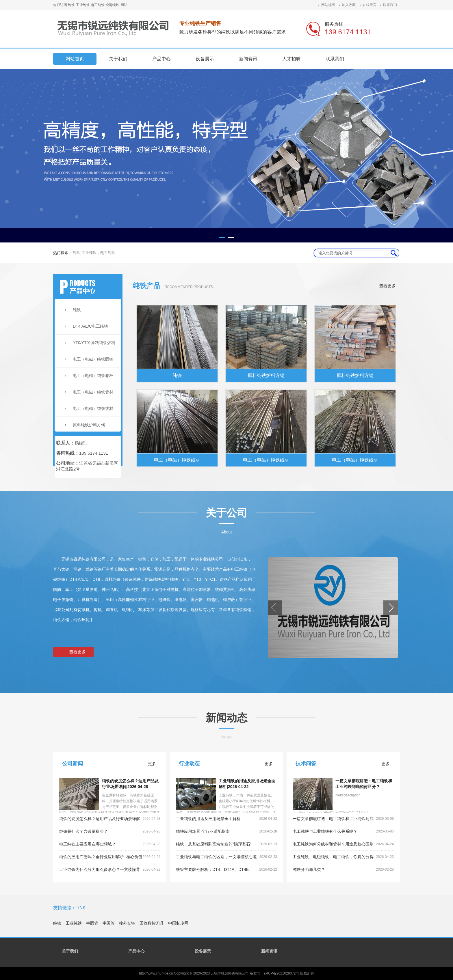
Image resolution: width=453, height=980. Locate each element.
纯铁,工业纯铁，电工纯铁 (94, 253)
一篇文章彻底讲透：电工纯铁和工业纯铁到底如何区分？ (343, 819)
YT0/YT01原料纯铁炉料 (94, 343)
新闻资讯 (269, 951)
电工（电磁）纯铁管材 (93, 392)
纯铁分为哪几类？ (343, 870)
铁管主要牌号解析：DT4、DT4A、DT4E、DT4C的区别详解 (226, 870)
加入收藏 (349, 5)
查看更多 (387, 286)
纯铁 (77, 310)
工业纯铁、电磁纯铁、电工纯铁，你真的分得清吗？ (343, 857)
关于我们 (70, 951)
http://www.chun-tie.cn (156, 973)
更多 (152, 764)
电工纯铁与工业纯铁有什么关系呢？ (343, 831)
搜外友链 (127, 923)
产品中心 (136, 951)
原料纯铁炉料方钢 (89, 425)
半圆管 (92, 923)
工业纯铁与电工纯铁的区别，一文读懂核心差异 (226, 857)
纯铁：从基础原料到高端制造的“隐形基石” (226, 844)
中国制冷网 (178, 923)
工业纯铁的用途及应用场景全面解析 (226, 819)
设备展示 (203, 951)
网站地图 (328, 5)
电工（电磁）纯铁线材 (93, 408)
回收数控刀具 (152, 923)
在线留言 (370, 5)
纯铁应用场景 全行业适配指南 (226, 831)
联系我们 (390, 5)
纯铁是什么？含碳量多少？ (110, 831)
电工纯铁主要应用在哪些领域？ (110, 844)
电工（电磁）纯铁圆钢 (93, 359)
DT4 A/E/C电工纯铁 (90, 326)
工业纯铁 (74, 923)
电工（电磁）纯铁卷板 (93, 376)
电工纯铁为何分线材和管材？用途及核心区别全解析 (343, 844)
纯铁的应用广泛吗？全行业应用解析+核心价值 (110, 857)
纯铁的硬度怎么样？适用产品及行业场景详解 (110, 819)
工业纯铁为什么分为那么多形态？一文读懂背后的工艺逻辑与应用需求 (110, 870)
